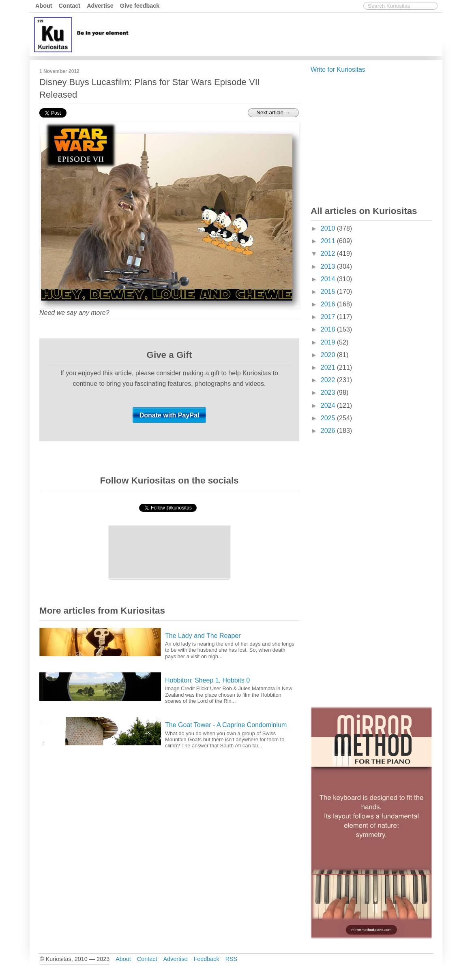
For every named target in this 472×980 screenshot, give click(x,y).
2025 (329, 418)
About (44, 6)
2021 (329, 367)
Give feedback (140, 6)
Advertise (100, 6)
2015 (329, 292)
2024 (329, 405)
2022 (329, 380)
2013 (329, 266)
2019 (329, 342)
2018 (329, 329)
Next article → (273, 112)
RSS (232, 959)
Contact (70, 6)
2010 (329, 228)
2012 (329, 254)
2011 (329, 241)
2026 (329, 431)
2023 (329, 393)
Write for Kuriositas (338, 70)
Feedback (206, 959)
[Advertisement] (293, 34)
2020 (329, 355)
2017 (329, 317)
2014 (329, 279)
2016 (329, 304)
